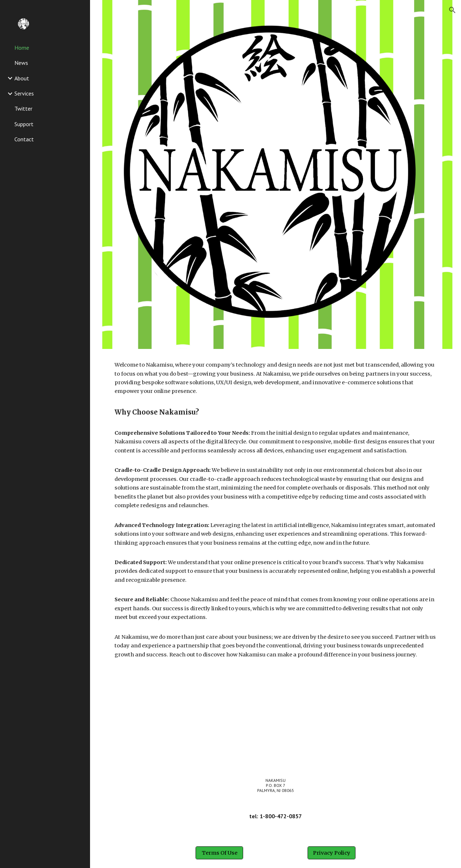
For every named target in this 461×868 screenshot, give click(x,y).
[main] (276, 510)
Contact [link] (24, 139)
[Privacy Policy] (331, 853)
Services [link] (24, 93)
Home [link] (22, 48)
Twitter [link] (23, 108)
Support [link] (24, 124)
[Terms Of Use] (219, 853)
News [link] (21, 63)
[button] (452, 10)
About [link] (22, 78)
